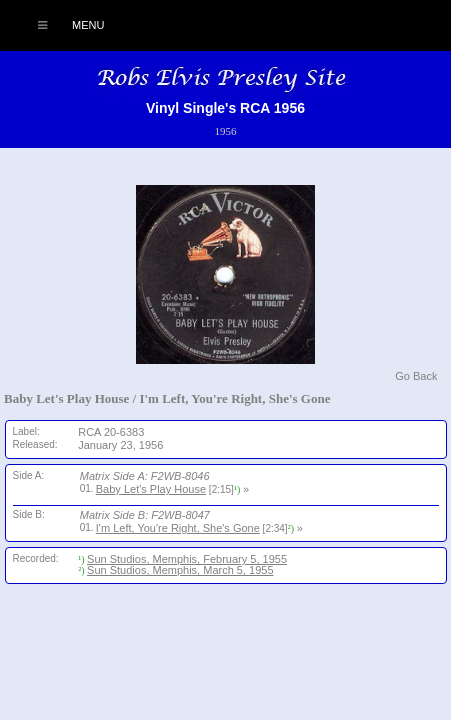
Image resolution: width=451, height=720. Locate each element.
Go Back (416, 376)
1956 (225, 131)
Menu (60, 25)
